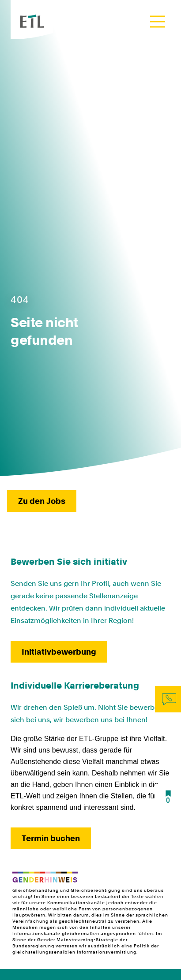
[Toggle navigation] (158, 21)
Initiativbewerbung (59, 652)
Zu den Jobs (42, 501)
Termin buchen (51, 838)
